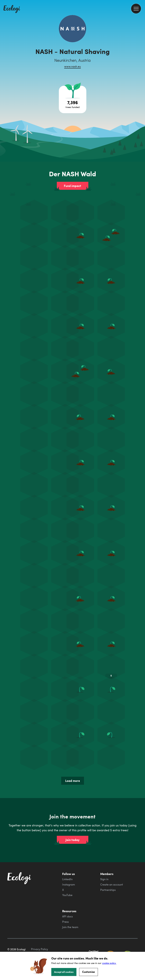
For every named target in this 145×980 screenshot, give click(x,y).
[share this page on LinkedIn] (141, 62)
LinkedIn (67, 879)
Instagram (69, 885)
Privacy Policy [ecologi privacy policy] (39, 949)
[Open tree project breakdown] (73, 99)
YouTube (67, 895)
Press (65, 922)
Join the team (70, 927)
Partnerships (108, 890)
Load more (73, 781)
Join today (72, 840)
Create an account (112, 885)
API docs (67, 916)
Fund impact (72, 186)
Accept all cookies (64, 972)
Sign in (104, 879)
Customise (89, 972)
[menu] (136, 9)
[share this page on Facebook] (141, 48)
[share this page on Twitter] (141, 55)
